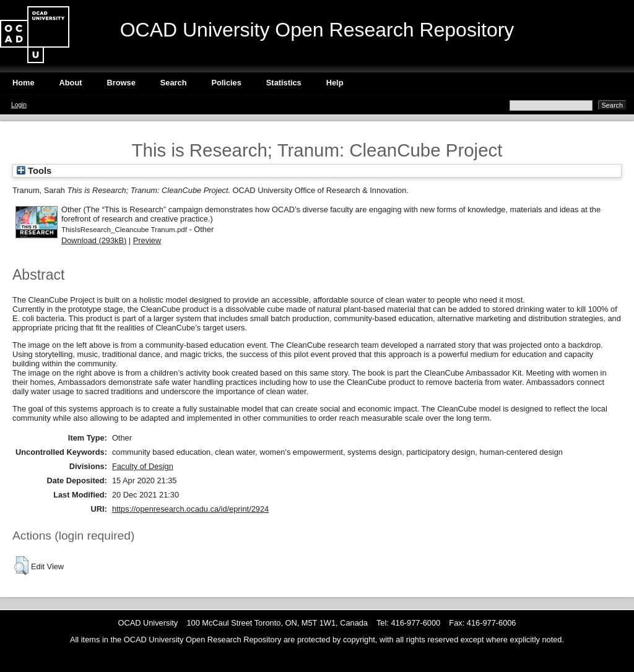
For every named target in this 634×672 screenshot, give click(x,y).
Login (19, 105)
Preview (147, 240)
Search (174, 83)
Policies (226, 83)
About (71, 83)
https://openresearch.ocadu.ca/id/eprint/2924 (190, 509)
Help (335, 83)
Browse (121, 83)
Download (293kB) (94, 240)
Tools (34, 171)
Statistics (284, 83)
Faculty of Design (143, 466)
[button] (21, 566)
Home (24, 83)
